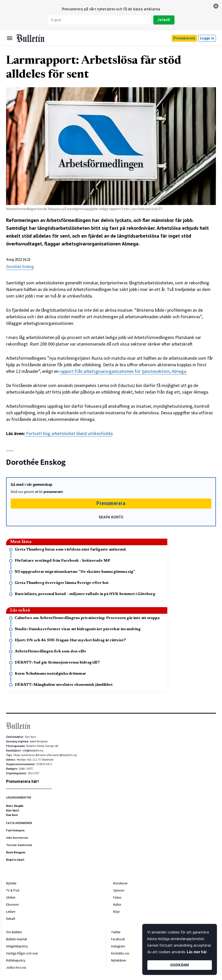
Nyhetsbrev (119, 960)
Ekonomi (12, 905)
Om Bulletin (14, 932)
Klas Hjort (13, 810)
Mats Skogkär (15, 806)
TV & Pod (13, 890)
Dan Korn (12, 815)
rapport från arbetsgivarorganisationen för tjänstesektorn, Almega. (123, 371)
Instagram (118, 946)
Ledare (11, 912)
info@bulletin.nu (33, 750)
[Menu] (10, 38)
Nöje (116, 912)
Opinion (119, 890)
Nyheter (11, 883)
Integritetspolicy (17, 946)
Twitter (116, 932)
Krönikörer (120, 883)
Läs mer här (197, 952)
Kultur (117, 905)
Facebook (118, 939)
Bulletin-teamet (16, 939)
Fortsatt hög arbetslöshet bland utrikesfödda (69, 433)
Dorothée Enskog (20, 267)
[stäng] (216, 6)
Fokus (117, 897)
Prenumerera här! (22, 781)
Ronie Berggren (16, 852)
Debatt (11, 919)
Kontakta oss (120, 953)
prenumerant (53, 492)
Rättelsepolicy (16, 960)
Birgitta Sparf (15, 860)
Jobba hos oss (16, 967)
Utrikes (11, 897)
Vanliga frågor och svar (22, 953)
